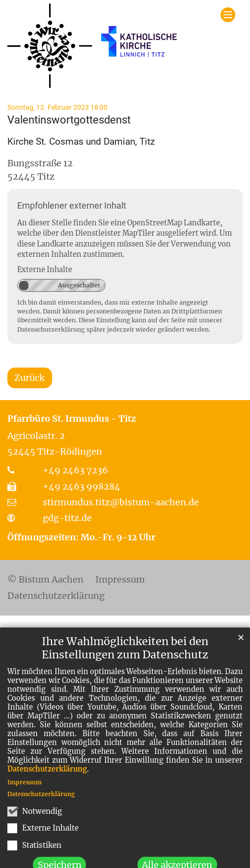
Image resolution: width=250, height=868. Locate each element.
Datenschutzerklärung (47, 797)
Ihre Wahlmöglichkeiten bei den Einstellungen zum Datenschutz (125, 676)
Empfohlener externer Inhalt (72, 205)
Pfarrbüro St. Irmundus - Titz (72, 418)
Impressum (25, 810)
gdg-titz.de (67, 518)
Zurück (29, 378)
